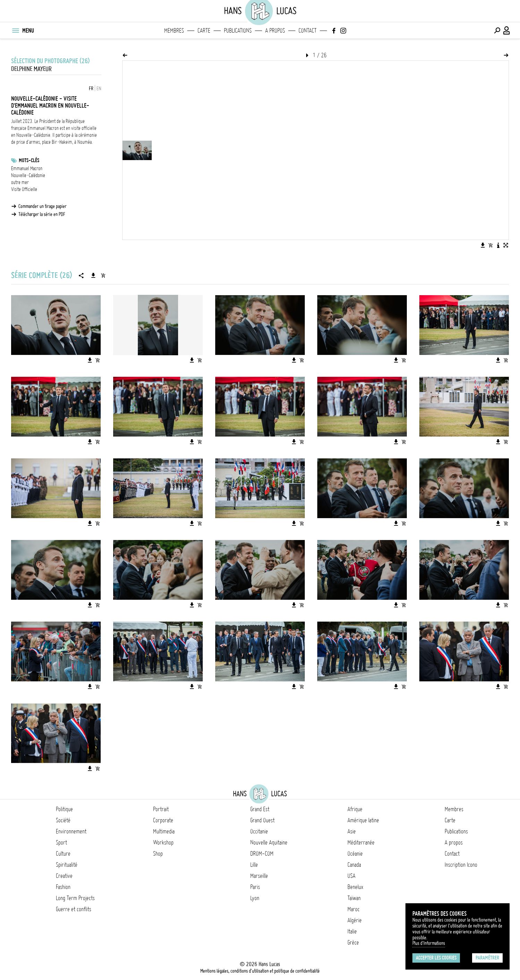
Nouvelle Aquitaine (269, 842)
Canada (354, 865)
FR (91, 89)
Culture (63, 854)
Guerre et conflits (74, 909)
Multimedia (164, 831)
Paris (255, 887)
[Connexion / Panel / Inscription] (507, 31)
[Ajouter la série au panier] (103, 275)
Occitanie (259, 831)
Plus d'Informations (429, 943)
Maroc (354, 909)
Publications (238, 31)
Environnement (71, 831)
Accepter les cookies (436, 958)
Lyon (255, 898)
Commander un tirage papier (43, 206)
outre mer (20, 182)
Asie (352, 831)
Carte (204, 31)
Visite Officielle (24, 189)
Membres (174, 31)
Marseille (259, 876)
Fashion (63, 887)
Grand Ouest (262, 820)
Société (63, 820)
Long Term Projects (75, 898)
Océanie (355, 854)
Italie (352, 931)
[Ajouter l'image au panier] (490, 245)
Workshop (163, 842)
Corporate (163, 820)
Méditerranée (361, 842)
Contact (308, 31)
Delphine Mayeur (31, 69)
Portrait (161, 809)
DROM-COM (262, 854)
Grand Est (260, 809)
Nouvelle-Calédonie (28, 175)
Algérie (355, 920)
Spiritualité (67, 865)
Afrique (355, 809)
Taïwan (354, 898)
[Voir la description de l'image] (498, 245)
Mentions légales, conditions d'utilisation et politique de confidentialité (260, 971)
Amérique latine (363, 820)
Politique (64, 809)
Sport (61, 842)
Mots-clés (29, 160)
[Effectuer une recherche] (497, 31)
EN (99, 89)
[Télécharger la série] (93, 275)
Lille (254, 865)
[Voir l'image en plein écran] (506, 245)
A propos (275, 31)
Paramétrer (487, 958)
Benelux (355, 887)
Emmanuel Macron (27, 168)
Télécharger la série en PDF (42, 214)
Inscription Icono (461, 865)
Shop (158, 854)
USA (351, 876)
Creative (64, 876)
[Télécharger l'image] (483, 245)
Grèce (353, 942)
